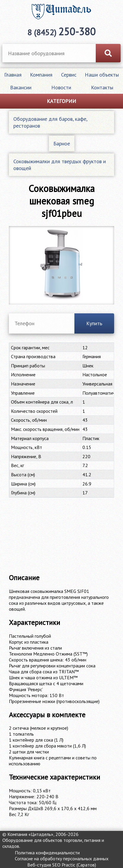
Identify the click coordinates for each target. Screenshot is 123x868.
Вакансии (21, 87)
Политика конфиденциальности (47, 853)
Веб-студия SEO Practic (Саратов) (62, 865)
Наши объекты (102, 75)
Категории (61, 101)
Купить (94, 323)
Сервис (69, 75)
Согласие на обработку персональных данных (62, 859)
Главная (13, 75)
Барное (62, 143)
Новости (61, 87)
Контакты (102, 87)
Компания (41, 75)
